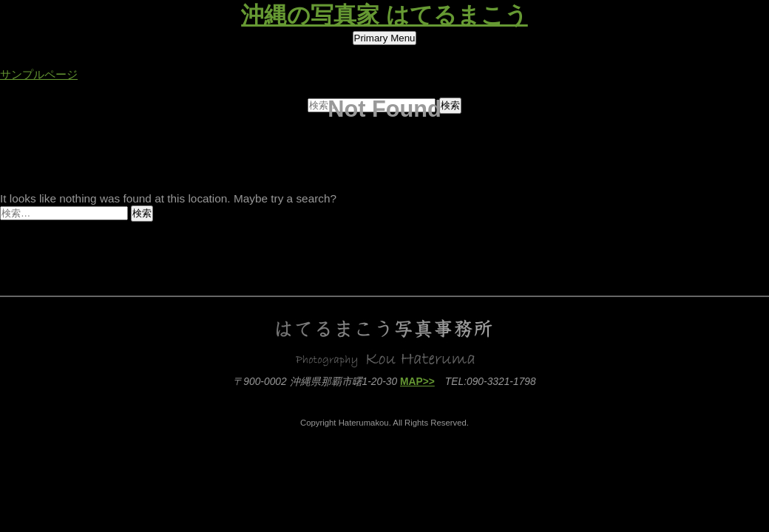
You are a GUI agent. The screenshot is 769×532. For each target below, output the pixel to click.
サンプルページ (39, 74)
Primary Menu (385, 38)
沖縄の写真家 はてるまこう (384, 15)
